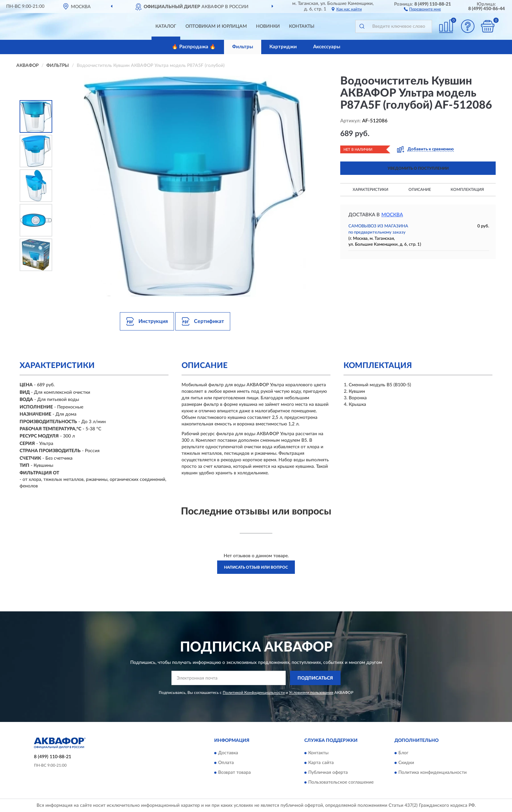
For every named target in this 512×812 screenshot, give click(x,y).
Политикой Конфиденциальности (254, 693)
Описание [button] (420, 190)
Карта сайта (321, 763)
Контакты (302, 26)
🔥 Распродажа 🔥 (194, 47)
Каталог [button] (166, 26)
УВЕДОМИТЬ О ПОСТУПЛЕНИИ (418, 168)
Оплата (226, 763)
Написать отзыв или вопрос (256, 567)
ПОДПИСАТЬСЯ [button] (315, 678)
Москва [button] (392, 215)
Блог (403, 753)
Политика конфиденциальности (432, 773)
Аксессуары (327, 47)
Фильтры (243, 47)
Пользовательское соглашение (341, 782)
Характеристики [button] (370, 190)
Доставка (228, 753)
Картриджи (283, 47)
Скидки (406, 763)
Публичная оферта (328, 773)
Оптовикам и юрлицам (216, 26)
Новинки (268, 26)
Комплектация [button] (467, 190)
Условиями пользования (311, 693)
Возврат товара (234, 773)
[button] (422, 9)
